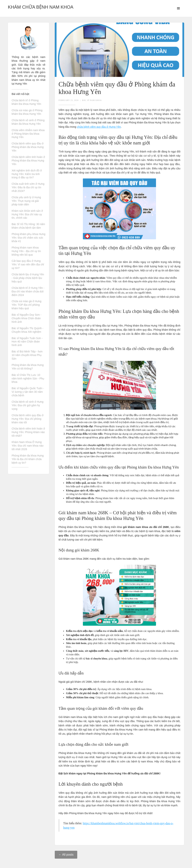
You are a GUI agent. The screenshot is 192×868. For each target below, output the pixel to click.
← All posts (66, 855)
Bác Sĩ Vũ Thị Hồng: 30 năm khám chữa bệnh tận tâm (28, 226)
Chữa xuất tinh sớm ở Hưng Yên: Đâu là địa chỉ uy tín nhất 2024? (28, 187)
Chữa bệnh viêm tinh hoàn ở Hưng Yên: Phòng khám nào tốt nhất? (28, 432)
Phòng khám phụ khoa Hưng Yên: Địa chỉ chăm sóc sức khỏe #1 (28, 238)
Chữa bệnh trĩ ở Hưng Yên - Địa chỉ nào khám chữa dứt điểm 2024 (28, 291)
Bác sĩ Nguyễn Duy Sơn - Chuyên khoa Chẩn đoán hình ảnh (27, 318)
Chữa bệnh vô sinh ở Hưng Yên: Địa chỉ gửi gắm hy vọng (28, 405)
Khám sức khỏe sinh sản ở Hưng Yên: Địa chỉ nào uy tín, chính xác (27, 214)
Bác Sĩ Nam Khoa (92, 100)
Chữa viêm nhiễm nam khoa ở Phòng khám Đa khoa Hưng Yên (28, 134)
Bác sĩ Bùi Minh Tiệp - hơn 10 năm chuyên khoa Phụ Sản (27, 355)
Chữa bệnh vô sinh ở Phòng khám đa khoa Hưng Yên (28, 122)
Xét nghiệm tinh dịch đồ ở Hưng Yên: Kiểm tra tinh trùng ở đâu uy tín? (27, 174)
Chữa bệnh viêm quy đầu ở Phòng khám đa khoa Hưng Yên (28, 147)
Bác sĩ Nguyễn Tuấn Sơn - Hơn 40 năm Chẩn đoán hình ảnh (27, 342)
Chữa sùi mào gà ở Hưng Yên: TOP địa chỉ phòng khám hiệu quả (27, 305)
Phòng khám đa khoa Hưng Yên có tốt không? (28, 367)
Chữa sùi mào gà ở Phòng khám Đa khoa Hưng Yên (27, 112)
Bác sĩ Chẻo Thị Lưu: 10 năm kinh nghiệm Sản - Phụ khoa (28, 378)
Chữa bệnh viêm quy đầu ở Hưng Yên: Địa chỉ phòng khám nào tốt (28, 419)
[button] (178, 8)
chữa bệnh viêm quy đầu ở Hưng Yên (99, 127)
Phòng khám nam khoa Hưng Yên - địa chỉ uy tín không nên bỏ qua (26, 251)
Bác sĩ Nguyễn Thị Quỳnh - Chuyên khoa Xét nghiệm (27, 330)
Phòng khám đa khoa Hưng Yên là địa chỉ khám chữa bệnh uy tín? (28, 459)
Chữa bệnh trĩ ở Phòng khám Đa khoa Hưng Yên (26, 102)
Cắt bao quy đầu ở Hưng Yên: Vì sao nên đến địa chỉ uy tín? (28, 264)
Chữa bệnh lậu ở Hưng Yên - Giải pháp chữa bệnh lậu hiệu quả (28, 278)
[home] (41, 6)
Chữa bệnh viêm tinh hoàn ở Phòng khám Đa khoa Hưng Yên (28, 161)
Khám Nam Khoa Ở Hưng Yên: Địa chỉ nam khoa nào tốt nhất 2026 (28, 446)
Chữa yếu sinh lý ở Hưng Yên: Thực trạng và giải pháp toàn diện (26, 201)
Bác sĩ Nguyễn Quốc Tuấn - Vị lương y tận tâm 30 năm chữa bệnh (28, 392)
